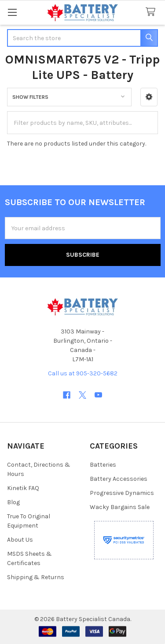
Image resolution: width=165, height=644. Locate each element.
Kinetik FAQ (23, 488)
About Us (20, 540)
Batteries (103, 465)
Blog (13, 502)
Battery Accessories (119, 479)
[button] (149, 97)
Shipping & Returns (36, 577)
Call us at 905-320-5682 (83, 373)
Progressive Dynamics (122, 493)
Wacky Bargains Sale (120, 507)
